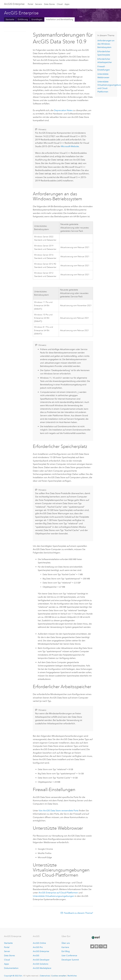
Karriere (65, 946)
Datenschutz (45, 975)
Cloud (60, 4)
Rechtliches (72, 975)
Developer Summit (70, 959)
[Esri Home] (96, 937)
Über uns (66, 942)
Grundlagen (37, 19)
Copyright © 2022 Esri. (13, 975)
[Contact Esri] (105, 946)
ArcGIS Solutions (41, 963)
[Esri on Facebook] (97, 946)
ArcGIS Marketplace (42, 967)
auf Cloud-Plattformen (58, 892)
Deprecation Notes (63, 110)
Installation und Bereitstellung (60, 19)
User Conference (69, 955)
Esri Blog (66, 951)
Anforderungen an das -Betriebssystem (106, 44)
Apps (67, 4)
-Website (70, 146)
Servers (39, 4)
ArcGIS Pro (38, 946)
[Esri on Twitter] (92, 946)
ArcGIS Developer (41, 959)
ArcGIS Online (39, 942)
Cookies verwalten (59, 975)
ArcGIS (36, 955)
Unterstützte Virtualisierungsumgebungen (54, 895)
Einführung (23, 19)
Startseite (10, 19)
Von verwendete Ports (59, 810)
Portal (30, 4)
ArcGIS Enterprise (14, 4)
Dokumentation (11, 967)
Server (7, 951)
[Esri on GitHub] (101, 946)
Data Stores (49, 4)
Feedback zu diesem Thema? (79, 912)
